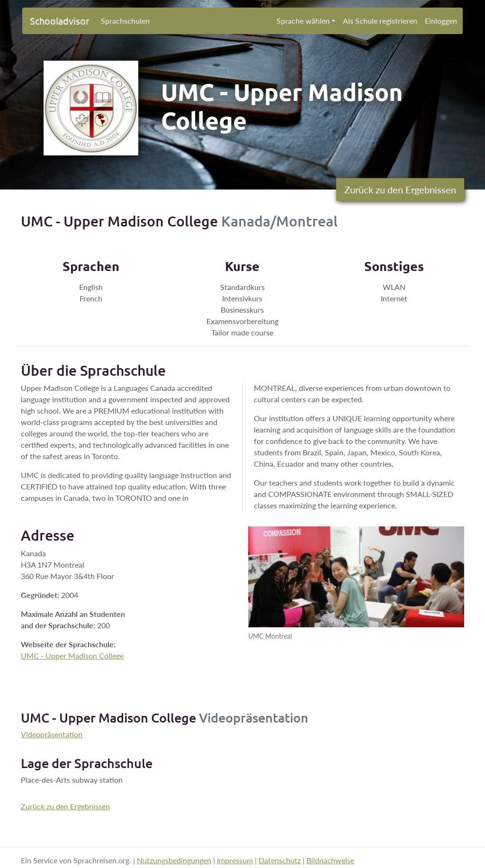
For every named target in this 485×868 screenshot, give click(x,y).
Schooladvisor (60, 21)
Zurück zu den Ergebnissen (400, 190)
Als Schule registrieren (380, 21)
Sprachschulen (125, 21)
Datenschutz (280, 860)
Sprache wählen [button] (303, 21)
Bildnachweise (330, 860)
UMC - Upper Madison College (72, 656)
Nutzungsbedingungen (174, 860)
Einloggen (441, 21)
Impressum (235, 860)
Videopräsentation (52, 734)
